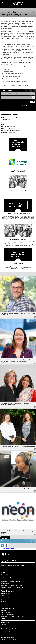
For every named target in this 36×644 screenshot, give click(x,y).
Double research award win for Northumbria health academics (18, 447)
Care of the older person (10, 132)
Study (3, 573)
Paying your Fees (5, 627)
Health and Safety (5, 631)
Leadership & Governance (7, 598)
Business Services (5, 594)
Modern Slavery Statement (8, 612)
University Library (5, 583)
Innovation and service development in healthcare (16, 123)
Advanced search (31, 106)
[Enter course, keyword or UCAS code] (18, 94)
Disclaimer (4, 610)
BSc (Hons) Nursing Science (9, 70)
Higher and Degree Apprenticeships (18, 214)
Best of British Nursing (10, 115)
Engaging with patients (9, 129)
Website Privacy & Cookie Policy (9, 608)
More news (5, 538)
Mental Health (5, 51)
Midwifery (28, 53)
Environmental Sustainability (8, 633)
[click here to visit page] (18, 151)
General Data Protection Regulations (10, 639)
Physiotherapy (5, 54)
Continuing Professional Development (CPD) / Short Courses (21, 109)
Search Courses (7, 90)
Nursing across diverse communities (13, 121)
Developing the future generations (12, 130)
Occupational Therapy (19, 53)
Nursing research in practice (11, 125)
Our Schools (4, 579)
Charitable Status (5, 602)
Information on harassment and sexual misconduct (14, 617)
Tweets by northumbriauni (7, 549)
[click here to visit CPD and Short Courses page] (18, 188)
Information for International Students (11, 581)
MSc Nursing (6, 74)
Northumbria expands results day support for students (16, 489)
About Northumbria (8, 591)
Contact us (4, 625)
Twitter (2, 545)
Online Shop (4, 642)
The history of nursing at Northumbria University (16, 134)
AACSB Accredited (18, 171)
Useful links (5, 622)
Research (3, 596)
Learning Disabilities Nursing (19, 51)
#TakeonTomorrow (18, 264)
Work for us (4, 600)
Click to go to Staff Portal (7, 637)
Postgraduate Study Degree (8, 577)
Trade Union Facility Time (7, 614)
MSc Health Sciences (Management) (12, 76)
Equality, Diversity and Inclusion (9, 629)
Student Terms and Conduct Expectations (11, 585)
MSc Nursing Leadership (18, 74)
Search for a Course (6, 575)
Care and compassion (9, 127)
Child (29, 49)
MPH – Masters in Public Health (10, 79)
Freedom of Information (7, 604)
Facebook (7, 545)
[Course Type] (18, 98)
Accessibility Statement (7, 606)
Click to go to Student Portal (8, 635)
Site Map (3, 619)
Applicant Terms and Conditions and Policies (12, 588)
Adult (26, 49)
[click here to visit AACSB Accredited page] (18, 168)
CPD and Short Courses (18, 191)
